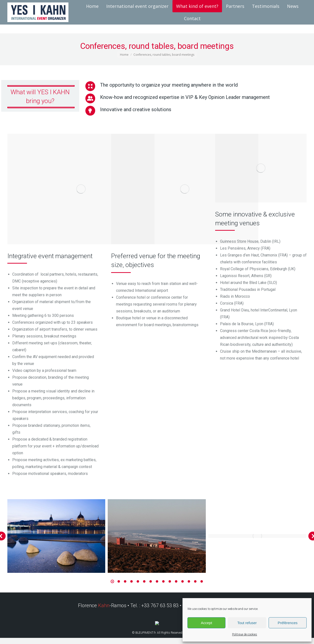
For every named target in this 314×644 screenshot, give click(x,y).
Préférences (288, 623)
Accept (207, 623)
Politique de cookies (245, 634)
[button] (112, 581)
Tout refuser (247, 623)
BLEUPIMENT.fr (145, 633)
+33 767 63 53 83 (161, 605)
